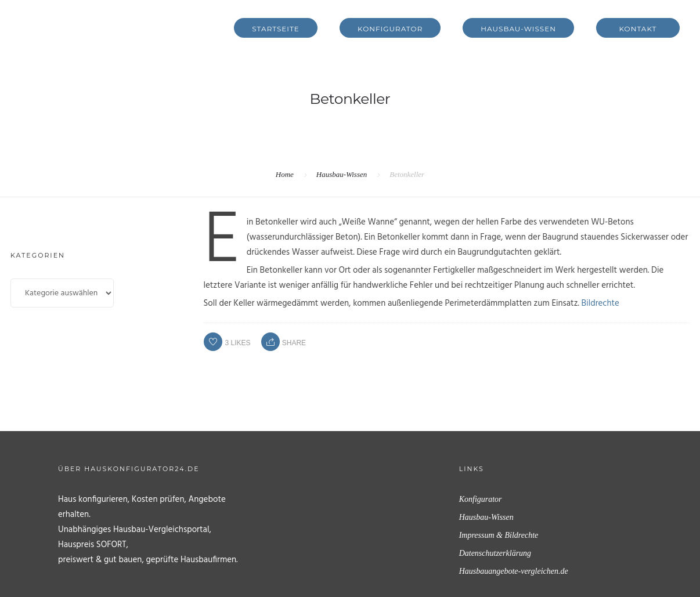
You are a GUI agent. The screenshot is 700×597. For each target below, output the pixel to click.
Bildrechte (600, 303)
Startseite (276, 29)
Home (285, 174)
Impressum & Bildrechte (499, 535)
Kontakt (638, 29)
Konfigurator (390, 29)
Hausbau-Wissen (518, 29)
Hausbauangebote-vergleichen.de (514, 571)
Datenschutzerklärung (495, 553)
